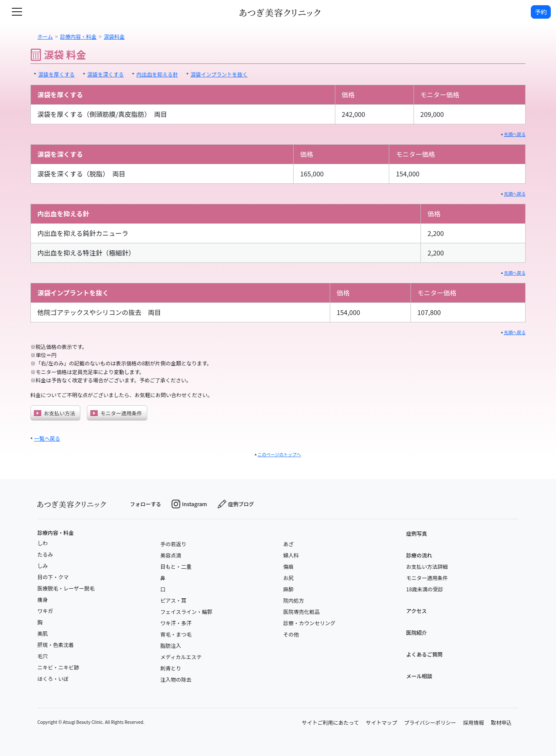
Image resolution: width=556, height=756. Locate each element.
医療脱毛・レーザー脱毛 (66, 588)
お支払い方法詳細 (427, 566)
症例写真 (417, 533)
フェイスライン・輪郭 (186, 612)
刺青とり (171, 668)
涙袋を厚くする (56, 74)
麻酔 (288, 589)
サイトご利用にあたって (330, 722)
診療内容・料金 (56, 533)
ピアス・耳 (173, 600)
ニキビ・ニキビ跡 (58, 667)
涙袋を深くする (106, 74)
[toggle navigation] (17, 12)
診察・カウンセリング (309, 623)
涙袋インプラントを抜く (219, 74)
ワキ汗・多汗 (176, 623)
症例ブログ (236, 504)
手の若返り (173, 544)
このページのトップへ (279, 454)
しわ (43, 543)
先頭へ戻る (515, 134)
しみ (43, 565)
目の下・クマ (53, 577)
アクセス (416, 611)
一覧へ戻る (47, 438)
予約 (541, 12)
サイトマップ (381, 722)
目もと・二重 (176, 566)
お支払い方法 (55, 413)
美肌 (43, 633)
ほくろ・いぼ (53, 678)
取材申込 (501, 722)
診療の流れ (419, 555)
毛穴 (43, 656)
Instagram (189, 504)
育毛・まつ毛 (176, 634)
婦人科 (291, 555)
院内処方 (294, 600)
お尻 (288, 578)
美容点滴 (171, 555)
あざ (288, 544)
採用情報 (473, 722)
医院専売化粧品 (301, 612)
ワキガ (45, 611)
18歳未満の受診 (425, 589)
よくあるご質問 (424, 654)
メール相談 (419, 676)
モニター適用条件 (116, 413)
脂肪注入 (171, 645)
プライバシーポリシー (430, 722)
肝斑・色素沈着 (56, 645)
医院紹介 (417, 632)
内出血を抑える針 (157, 74)
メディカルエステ (181, 657)
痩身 (43, 599)
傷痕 (288, 566)
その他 (291, 634)
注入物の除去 (176, 679)
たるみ (45, 554)
